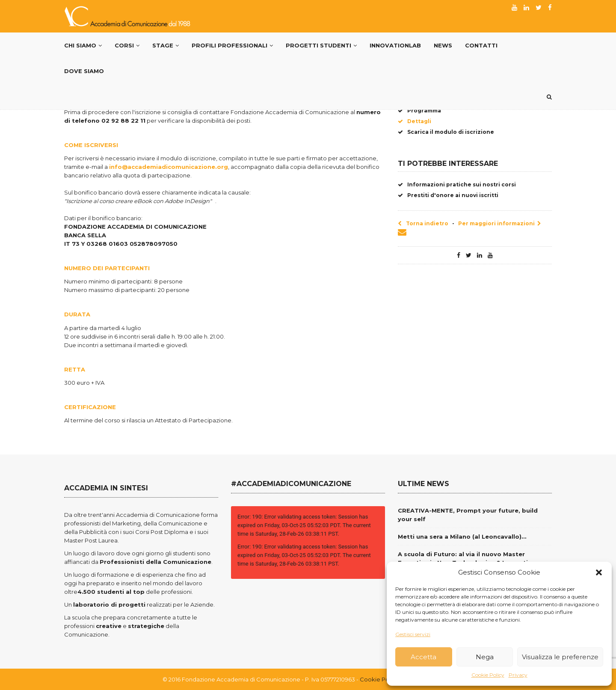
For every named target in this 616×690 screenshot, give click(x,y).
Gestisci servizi (413, 634)
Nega (485, 657)
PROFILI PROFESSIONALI (232, 45)
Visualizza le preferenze (560, 657)
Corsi (127, 45)
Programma (419, 111)
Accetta (423, 657)
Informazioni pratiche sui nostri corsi (457, 184)
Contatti (481, 45)
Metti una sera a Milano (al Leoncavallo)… (462, 537)
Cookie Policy (488, 675)
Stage (166, 45)
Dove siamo (84, 71)
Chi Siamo (83, 45)
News (443, 45)
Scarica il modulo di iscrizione (446, 132)
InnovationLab (395, 45)
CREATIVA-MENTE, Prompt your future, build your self (468, 515)
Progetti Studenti (321, 45)
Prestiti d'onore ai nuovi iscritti (448, 195)
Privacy (518, 675)
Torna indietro (423, 223)
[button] (599, 572)
